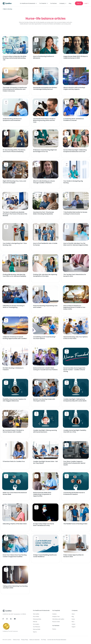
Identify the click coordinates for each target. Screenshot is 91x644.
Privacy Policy (25, 640)
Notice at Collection (34, 640)
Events (73, 619)
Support (73, 627)
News (73, 622)
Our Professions (37, 627)
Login (86, 3)
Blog (73, 617)
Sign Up (79, 3)
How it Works (36, 617)
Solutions (54, 614)
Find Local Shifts (37, 629)
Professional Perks (37, 619)
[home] (7, 3)
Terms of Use (16, 640)
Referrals (35, 622)
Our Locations (36, 624)
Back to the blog (7, 9)
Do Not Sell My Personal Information (57, 640)
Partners (54, 629)
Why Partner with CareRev (58, 619)
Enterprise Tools (56, 617)
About (73, 614)
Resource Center (56, 622)
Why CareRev (36, 614)
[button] (28, 3)
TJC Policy (43, 640)
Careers (73, 624)
